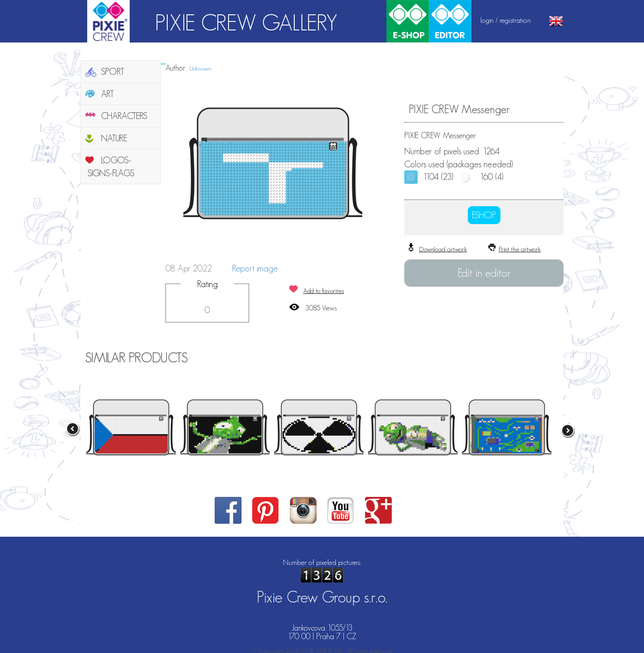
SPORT (113, 72)
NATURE (114, 138)
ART (108, 94)
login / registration (506, 20)
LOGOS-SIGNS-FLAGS (111, 167)
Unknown (200, 68)
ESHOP (484, 215)
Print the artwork (520, 249)
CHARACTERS (124, 116)
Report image (255, 268)
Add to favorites (324, 290)
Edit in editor (484, 273)
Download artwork (443, 249)
